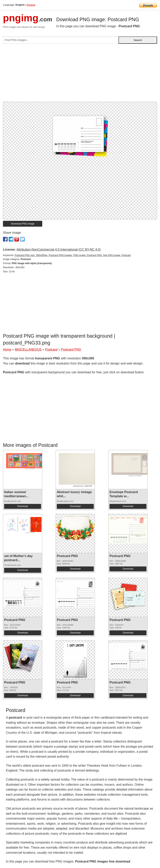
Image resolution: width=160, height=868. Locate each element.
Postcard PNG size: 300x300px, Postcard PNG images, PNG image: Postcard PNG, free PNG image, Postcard (73, 255)
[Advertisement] (80, 74)
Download (23, 506)
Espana (31, 5)
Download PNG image (23, 224)
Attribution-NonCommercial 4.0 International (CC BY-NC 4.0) (58, 249)
